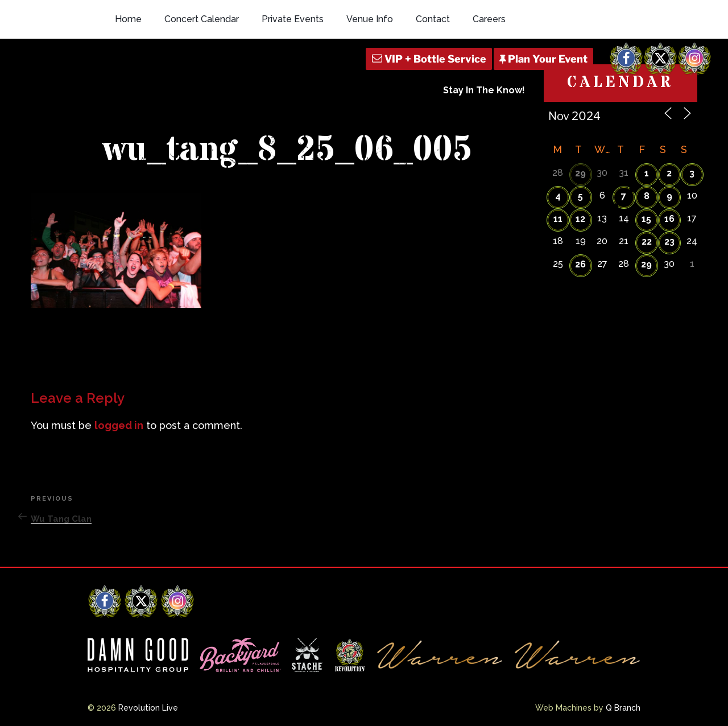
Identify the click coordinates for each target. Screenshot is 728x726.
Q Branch (623, 708)
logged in (119, 425)
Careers (489, 19)
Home (128, 19)
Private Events (293, 19)
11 (558, 219)
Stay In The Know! (484, 90)
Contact (433, 19)
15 (646, 219)
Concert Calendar (202, 19)
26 (580, 264)
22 (647, 242)
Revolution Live (148, 708)
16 (669, 219)
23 (669, 242)
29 (580, 173)
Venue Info (370, 19)
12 (580, 219)
